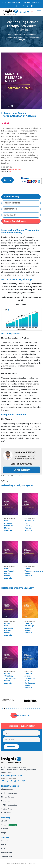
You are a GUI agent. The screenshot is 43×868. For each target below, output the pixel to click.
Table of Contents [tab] (12, 203)
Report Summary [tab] (11, 197)
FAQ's (4, 845)
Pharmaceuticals (30, 35)
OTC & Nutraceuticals (10, 805)
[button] (3, 709)
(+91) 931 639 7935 (9, 778)
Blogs (4, 833)
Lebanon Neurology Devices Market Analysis (29, 628)
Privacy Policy (7, 853)
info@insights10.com (11, 2)
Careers (9, 825)
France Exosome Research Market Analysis (9, 526)
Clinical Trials (7, 809)
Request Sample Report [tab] (15, 221)
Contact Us (6, 841)
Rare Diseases (7, 813)
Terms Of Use (6, 857)
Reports (18, 35)
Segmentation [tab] (10, 209)
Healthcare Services (9, 793)
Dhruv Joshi (12, 481)
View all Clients (22, 715)
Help (3, 849)
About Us (5, 821)
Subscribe (11, 747)
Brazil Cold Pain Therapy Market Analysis (29, 526)
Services (5, 829)
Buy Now (8, 180)
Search (23, 12)
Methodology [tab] (10, 215)
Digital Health (7, 801)
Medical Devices (8, 797)
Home (9, 35)
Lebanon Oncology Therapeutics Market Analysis (10, 678)
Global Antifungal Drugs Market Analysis (9, 573)
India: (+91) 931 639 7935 (32, 2)
